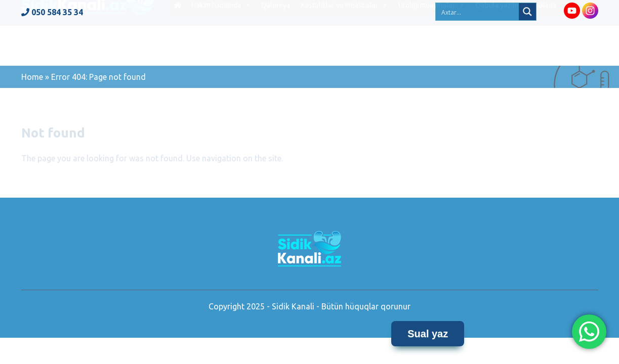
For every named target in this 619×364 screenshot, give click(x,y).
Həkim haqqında (221, 45)
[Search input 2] (478, 12)
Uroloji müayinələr (432, 45)
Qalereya (276, 45)
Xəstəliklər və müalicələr (344, 45)
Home (32, 77)
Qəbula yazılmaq (502, 45)
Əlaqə (547, 45)
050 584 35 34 (52, 12)
